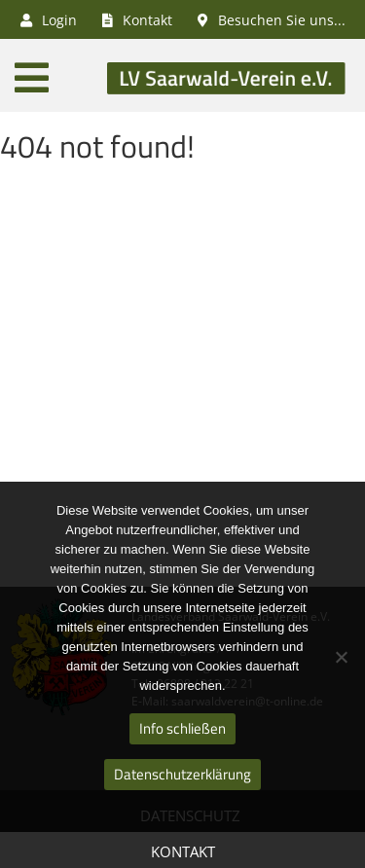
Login (49, 20)
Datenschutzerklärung (182, 774)
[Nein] (341, 657)
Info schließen (182, 728)
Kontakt (183, 851)
